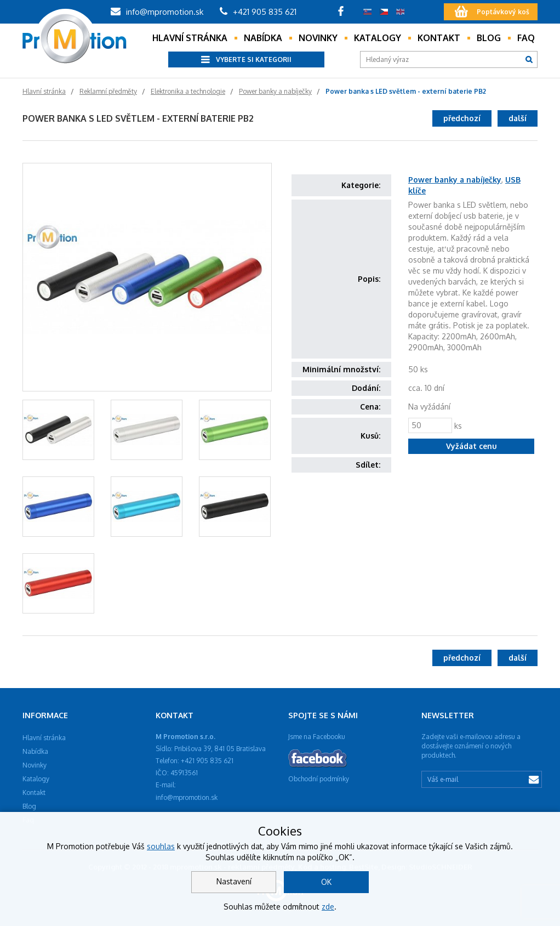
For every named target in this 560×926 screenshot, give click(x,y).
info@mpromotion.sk (157, 12)
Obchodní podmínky (319, 779)
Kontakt (439, 38)
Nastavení (234, 881)
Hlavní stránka (190, 38)
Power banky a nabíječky (455, 180)
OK (326, 882)
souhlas (161, 846)
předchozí (462, 118)
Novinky (318, 38)
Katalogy (378, 38)
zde (328, 907)
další (518, 118)
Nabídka (263, 38)
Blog (489, 38)
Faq (526, 38)
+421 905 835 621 (258, 12)
